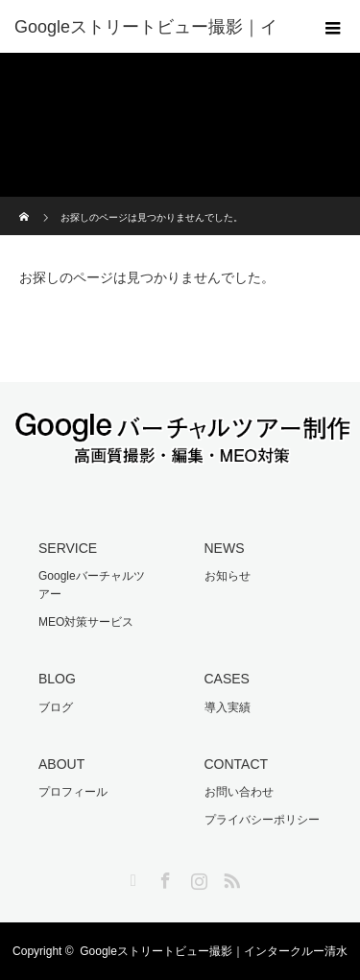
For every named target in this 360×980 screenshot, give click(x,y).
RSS (229, 877)
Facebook (163, 877)
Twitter (131, 877)
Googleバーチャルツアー (92, 585)
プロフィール (73, 792)
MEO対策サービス (86, 622)
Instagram (197, 877)
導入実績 (228, 707)
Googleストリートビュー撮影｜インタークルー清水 (214, 951)
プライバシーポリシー (262, 820)
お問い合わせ (239, 792)
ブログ (56, 707)
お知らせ (228, 576)
